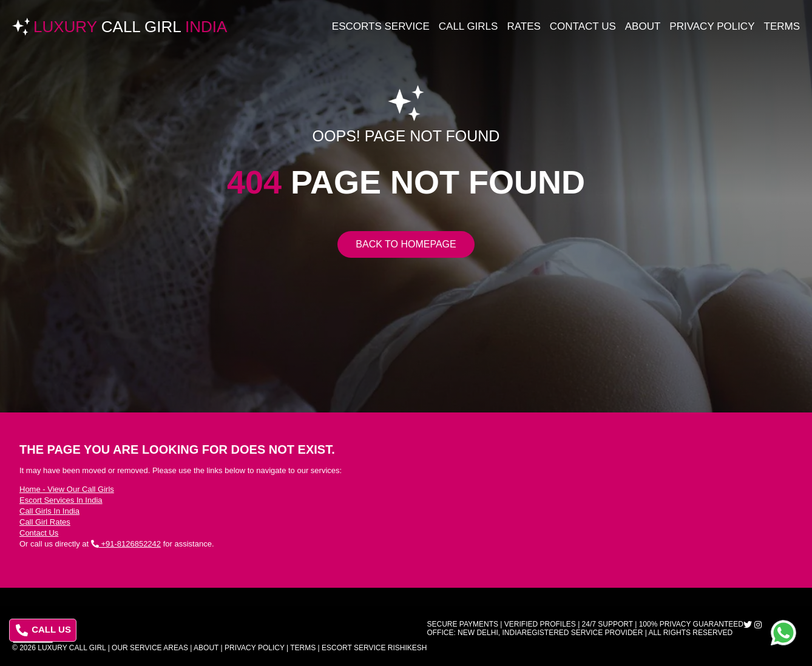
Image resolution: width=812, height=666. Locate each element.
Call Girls (469, 26)
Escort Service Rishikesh (374, 648)
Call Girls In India (49, 511)
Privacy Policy (712, 26)
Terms (782, 26)
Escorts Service (381, 26)
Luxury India (130, 27)
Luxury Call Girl (72, 648)
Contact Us (583, 26)
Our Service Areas (150, 648)
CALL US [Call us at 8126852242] (43, 630)
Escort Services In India (61, 500)
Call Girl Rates (45, 522)
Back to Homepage (406, 244)
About (643, 26)
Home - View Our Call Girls (67, 489)
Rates (523, 26)
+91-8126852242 (126, 544)
